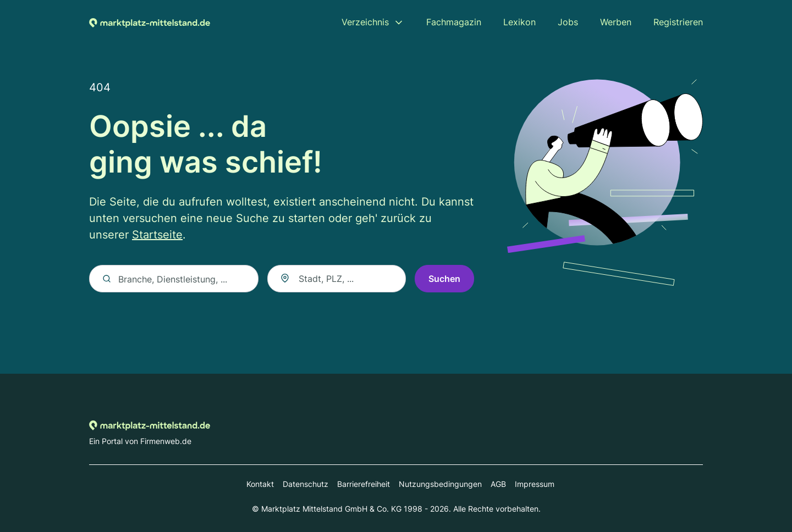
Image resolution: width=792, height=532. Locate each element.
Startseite (157, 235)
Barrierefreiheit (364, 484)
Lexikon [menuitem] (519, 22)
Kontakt (260, 484)
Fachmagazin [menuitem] (454, 22)
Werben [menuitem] (616, 22)
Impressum (535, 484)
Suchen (444, 279)
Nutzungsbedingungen (440, 484)
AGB (498, 484)
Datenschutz (306, 484)
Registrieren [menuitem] (678, 22)
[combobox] (337, 279)
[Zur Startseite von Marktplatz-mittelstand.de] (150, 22)
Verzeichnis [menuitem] (365, 22)
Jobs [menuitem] (568, 22)
